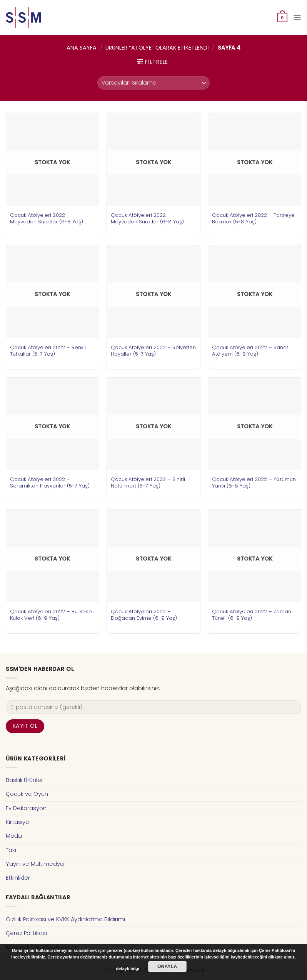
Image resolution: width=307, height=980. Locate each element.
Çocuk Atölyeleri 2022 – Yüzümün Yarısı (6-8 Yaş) (254, 483)
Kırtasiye (18, 822)
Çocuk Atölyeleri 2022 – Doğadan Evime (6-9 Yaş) (144, 615)
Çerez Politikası (26, 933)
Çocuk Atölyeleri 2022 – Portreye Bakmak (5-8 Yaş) (253, 218)
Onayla (167, 967)
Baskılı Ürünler (24, 780)
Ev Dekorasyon (26, 808)
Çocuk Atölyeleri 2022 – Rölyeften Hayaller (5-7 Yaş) (153, 351)
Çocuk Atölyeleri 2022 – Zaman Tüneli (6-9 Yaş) (252, 615)
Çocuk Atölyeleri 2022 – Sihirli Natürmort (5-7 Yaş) (148, 483)
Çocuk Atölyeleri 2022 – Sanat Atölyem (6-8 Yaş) (250, 351)
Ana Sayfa (82, 48)
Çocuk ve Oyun (27, 794)
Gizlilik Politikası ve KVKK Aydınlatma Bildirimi (65, 919)
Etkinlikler (18, 878)
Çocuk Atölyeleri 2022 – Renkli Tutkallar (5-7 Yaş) (48, 351)
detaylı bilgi (128, 968)
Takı (11, 850)
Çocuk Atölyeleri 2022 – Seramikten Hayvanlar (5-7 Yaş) (50, 483)
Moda (14, 836)
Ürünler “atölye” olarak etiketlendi (157, 48)
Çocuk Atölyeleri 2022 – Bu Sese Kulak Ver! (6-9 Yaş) (51, 615)
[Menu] (297, 17)
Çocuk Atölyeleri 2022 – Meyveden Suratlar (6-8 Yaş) (47, 218)
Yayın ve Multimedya (35, 864)
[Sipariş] (153, 83)
